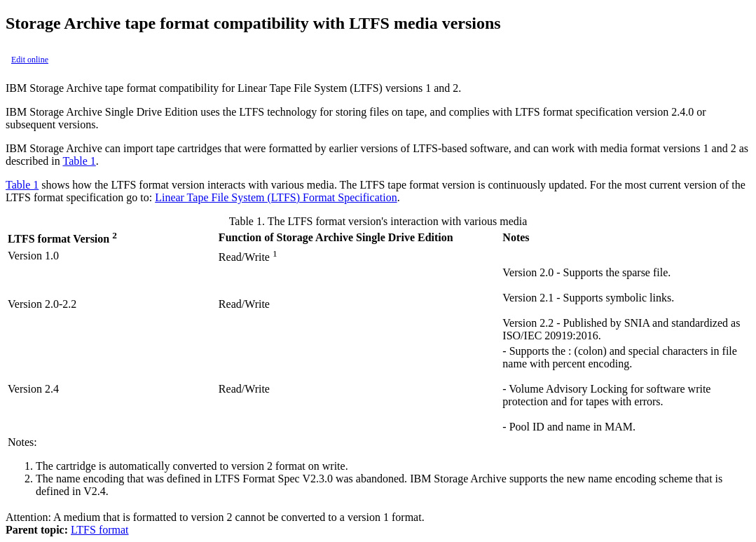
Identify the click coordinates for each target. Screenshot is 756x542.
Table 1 (79, 161)
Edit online (30, 60)
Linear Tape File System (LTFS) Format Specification (276, 197)
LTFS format (100, 530)
